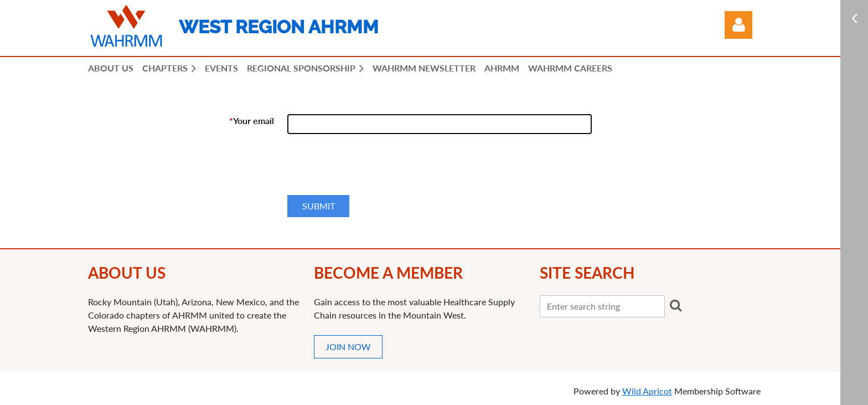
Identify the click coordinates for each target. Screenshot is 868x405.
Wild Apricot (647, 391)
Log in (738, 25)
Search (675, 305)
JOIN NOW (348, 347)
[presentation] (371, 169)
